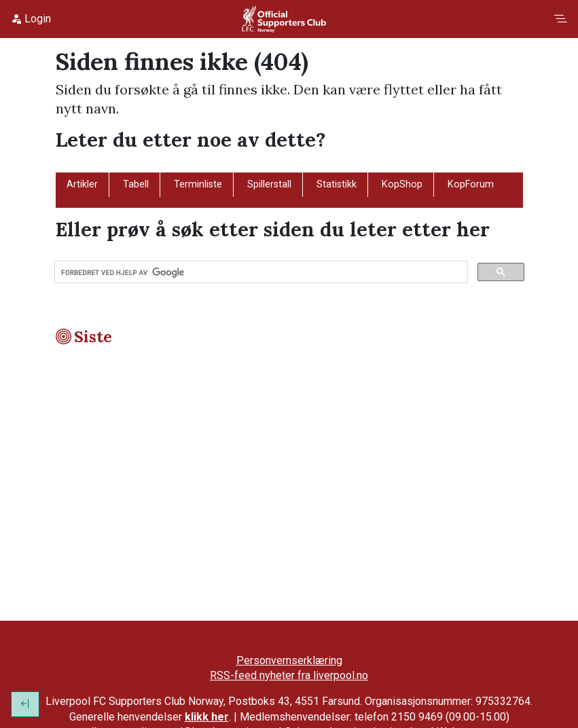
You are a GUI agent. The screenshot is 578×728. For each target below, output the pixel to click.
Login (31, 19)
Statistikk (337, 184)
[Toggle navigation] (560, 19)
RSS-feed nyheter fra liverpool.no (289, 675)
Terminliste (198, 184)
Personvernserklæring (289, 660)
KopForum (471, 184)
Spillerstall (269, 184)
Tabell (136, 184)
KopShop (402, 184)
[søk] (260, 272)
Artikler (82, 184)
